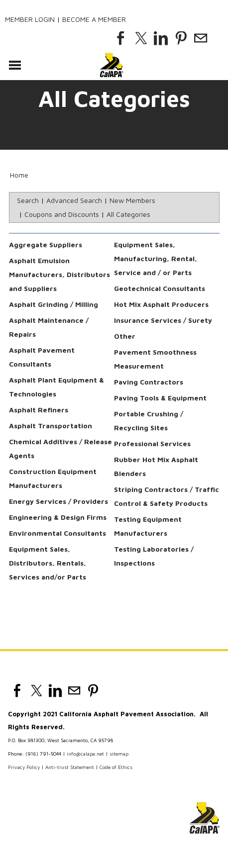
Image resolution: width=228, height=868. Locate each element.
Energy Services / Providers (58, 501)
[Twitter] (141, 38)
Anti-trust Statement (70, 767)
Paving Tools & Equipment (160, 398)
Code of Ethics (116, 767)
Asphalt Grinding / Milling (54, 304)
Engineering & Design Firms (58, 517)
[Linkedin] (161, 38)
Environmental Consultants (57, 533)
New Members (132, 200)
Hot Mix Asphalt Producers (161, 304)
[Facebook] (121, 38)
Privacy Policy (24, 767)
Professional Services (152, 443)
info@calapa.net (85, 754)
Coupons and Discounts (62, 214)
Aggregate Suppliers (46, 244)
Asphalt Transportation (51, 426)
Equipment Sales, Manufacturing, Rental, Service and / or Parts (156, 258)
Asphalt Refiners (39, 410)
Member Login (30, 19)
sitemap (119, 754)
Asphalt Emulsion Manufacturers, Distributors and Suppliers (59, 274)
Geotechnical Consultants (160, 288)
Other (125, 336)
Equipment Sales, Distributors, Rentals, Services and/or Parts (48, 563)
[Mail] (201, 38)
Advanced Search (74, 200)
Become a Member (94, 19)
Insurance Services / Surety (163, 320)
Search (28, 200)
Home (19, 175)
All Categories (128, 214)
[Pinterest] (181, 38)
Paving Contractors (149, 382)
